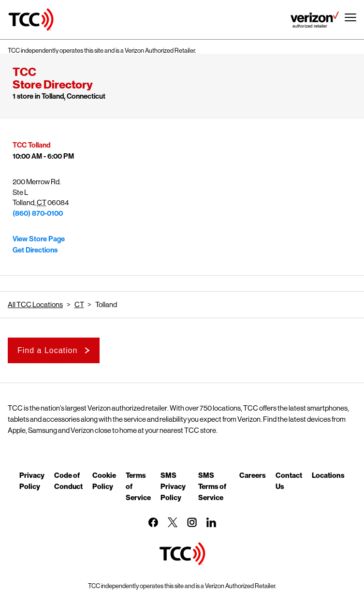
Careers (253, 475)
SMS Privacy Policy (173, 486)
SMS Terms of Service (212, 486)
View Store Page (39, 239)
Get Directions (35, 250)
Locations (328, 475)
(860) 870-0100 (38, 213)
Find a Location (47, 350)
